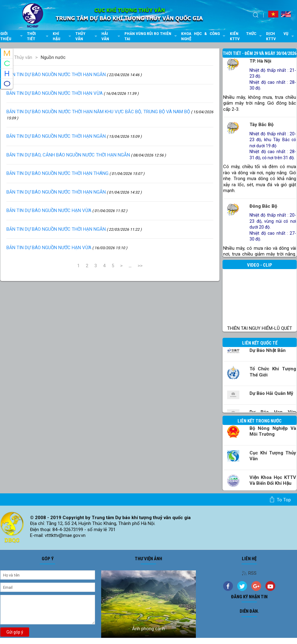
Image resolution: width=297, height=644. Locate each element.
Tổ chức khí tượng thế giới (273, 372)
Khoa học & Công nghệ (204, 36)
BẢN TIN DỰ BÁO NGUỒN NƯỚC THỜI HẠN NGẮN (74, 75)
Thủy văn (87, 36)
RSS (249, 573)
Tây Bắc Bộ (261, 125)
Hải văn (111, 36)
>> (140, 266)
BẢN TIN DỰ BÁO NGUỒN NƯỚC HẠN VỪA (67, 210)
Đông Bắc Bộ (263, 206)
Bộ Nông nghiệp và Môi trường (273, 431)
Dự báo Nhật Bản (268, 350)
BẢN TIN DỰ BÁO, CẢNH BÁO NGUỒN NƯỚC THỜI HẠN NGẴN (86, 155)
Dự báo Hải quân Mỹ (271, 393)
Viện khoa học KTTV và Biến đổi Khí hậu (273, 480)
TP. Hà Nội (260, 61)
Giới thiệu (12, 36)
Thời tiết (38, 36)
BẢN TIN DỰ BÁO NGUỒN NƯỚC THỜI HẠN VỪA (72, 93)
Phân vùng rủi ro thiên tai (151, 36)
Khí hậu (63, 36)
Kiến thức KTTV (247, 36)
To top (280, 499)
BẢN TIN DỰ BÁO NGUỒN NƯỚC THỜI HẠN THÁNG (75, 173)
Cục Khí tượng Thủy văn (273, 456)
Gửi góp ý (15, 632)
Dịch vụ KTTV (281, 36)
